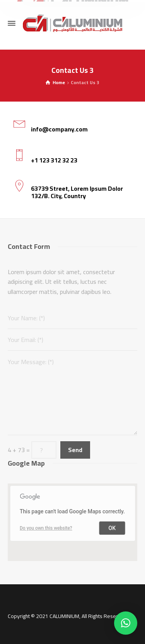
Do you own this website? (46, 528)
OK (112, 528)
